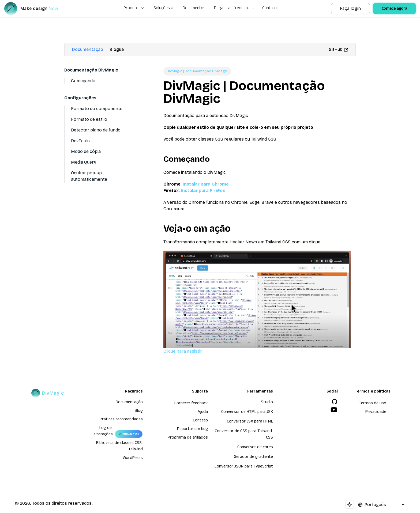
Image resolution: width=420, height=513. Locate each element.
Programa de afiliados (188, 438)
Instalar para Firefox (203, 191)
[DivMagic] (37, 9)
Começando (83, 81)
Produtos (134, 9)
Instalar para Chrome (206, 184)
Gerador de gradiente (253, 457)
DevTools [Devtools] (80, 141)
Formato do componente (97, 109)
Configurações (80, 98)
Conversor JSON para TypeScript (244, 467)
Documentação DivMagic (91, 70)
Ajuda (203, 412)
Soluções (164, 9)
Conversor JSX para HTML (250, 422)
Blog (139, 411)
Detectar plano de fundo (96, 130)
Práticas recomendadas (121, 420)
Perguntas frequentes (234, 9)
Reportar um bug (192, 429)
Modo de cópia (86, 151)
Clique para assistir (257, 302)
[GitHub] (335, 402)
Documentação (88, 49)
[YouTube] (334, 410)
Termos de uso (373, 404)
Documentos (194, 9)
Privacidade (376, 412)
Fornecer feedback (191, 404)
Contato (269, 9)
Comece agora (394, 9)
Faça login (350, 8)
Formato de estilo (89, 119)
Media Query (84, 162)
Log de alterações (103, 432)
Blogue (117, 49)
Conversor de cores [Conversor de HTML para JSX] (255, 448)
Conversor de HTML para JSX (247, 412)
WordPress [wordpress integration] (133, 458)
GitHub (338, 49)
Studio (267, 403)
